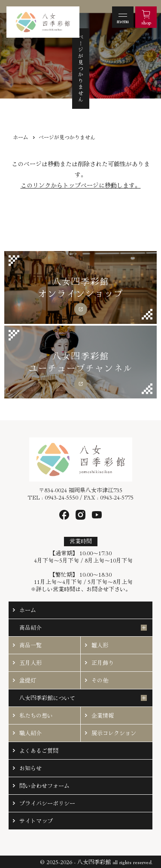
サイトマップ (36, 821)
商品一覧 (30, 645)
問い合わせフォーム (44, 786)
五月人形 (30, 663)
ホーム (21, 137)
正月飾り (103, 663)
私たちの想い (36, 715)
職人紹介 (30, 733)
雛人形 (100, 645)
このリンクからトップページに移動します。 (81, 185)
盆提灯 (28, 680)
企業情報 (103, 715)
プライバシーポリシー (47, 803)
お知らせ (30, 768)
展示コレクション (114, 733)
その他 (100, 680)
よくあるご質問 (39, 750)
